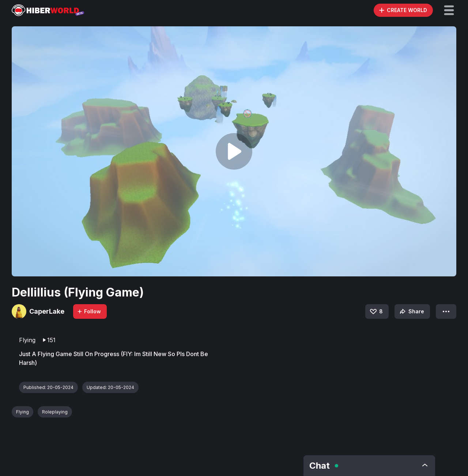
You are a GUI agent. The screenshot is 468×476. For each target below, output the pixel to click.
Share (411, 311)
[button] (449, 10)
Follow (89, 311)
